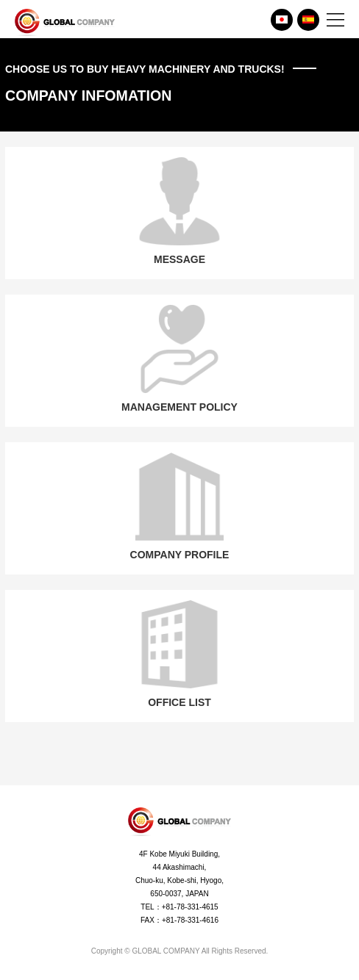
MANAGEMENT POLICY (179, 359)
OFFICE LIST (179, 654)
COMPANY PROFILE (180, 507)
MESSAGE (179, 211)
